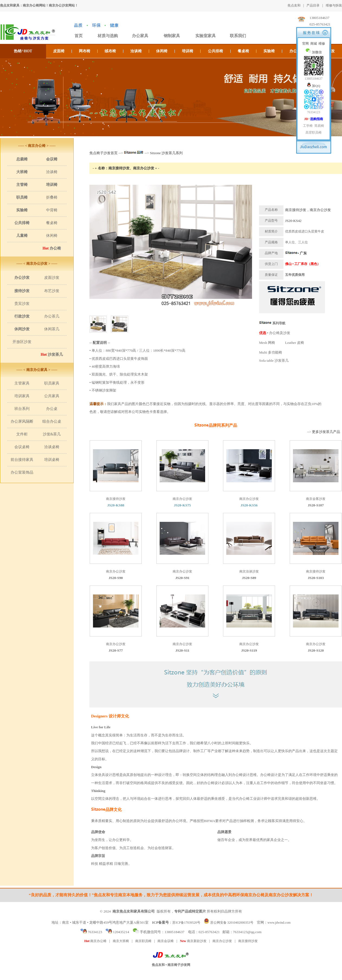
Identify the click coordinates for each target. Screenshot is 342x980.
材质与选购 (108, 36)
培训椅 (188, 51)
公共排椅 (215, 51)
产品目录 (313, 5)
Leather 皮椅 (295, 343)
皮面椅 (59, 51)
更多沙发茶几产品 (326, 432)
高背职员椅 (314, 132)
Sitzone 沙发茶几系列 (166, 153)
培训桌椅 (52, 460)
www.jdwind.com (279, 923)
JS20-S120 (316, 650)
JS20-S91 (183, 578)
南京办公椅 (95, 941)
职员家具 (52, 383)
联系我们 (238, 36)
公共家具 (52, 396)
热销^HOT (23, 51)
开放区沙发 (22, 342)
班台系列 (22, 409)
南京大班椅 (121, 941)
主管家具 (22, 383)
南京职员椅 (143, 941)
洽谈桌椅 (52, 447)
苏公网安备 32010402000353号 (232, 923)
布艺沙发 (52, 291)
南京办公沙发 (222, 941)
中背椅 (52, 210)
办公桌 (52, 409)
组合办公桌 (52, 421)
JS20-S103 (316, 578)
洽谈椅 (136, 51)
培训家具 (22, 396)
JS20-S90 (116, 578)
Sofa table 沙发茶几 (274, 360)
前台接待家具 (22, 460)
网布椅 (85, 51)
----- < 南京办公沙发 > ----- (37, 263)
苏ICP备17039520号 (186, 923)
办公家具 (140, 36)
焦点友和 (294, 5)
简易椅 (319, 126)
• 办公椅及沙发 (275, 333)
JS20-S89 (249, 578)
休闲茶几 (52, 329)
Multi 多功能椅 (271, 352)
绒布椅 (110, 51)
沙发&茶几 (52, 434)
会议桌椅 (22, 447)
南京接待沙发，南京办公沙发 (308, 210)
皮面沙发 (52, 278)
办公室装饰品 (22, 472)
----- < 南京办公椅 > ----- (37, 146)
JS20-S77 (116, 650)
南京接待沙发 (248, 941)
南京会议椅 (166, 941)
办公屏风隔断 (22, 421)
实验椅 (269, 51)
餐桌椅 (243, 51)
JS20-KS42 (293, 221)
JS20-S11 (182, 650)
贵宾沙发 (22, 304)
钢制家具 (172, 36)
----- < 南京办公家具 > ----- (37, 370)
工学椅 (308, 126)
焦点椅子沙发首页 (104, 153)
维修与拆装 (334, 5)
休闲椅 (162, 51)
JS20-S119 (249, 650)
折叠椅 (52, 197)
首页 (79, 36)
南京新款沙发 (193, 941)
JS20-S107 (316, 505)
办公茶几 (52, 316)
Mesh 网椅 (267, 343)
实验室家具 (206, 36)
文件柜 (22, 434)
